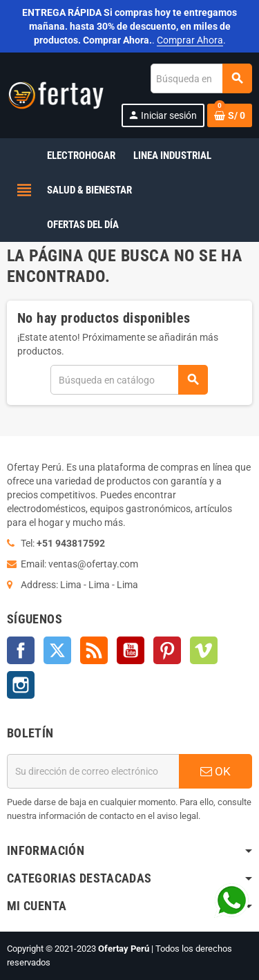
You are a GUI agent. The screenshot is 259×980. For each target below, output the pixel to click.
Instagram (21, 685)
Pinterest (167, 650)
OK (215, 771)
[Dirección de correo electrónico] (93, 771)
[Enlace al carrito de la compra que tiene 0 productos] (230, 115)
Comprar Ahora (190, 40)
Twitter (57, 650)
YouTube (131, 650)
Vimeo (204, 650)
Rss (94, 650)
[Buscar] (201, 78)
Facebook (21, 650)
